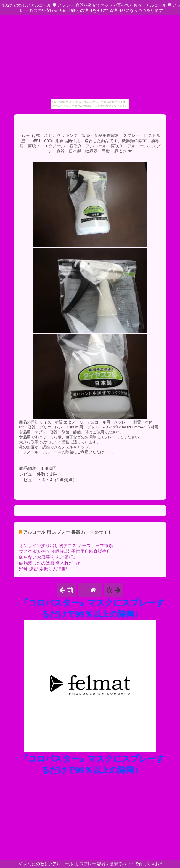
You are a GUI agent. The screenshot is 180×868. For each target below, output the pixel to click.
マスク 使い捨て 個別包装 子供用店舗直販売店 (65, 551)
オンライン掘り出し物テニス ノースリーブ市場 (66, 546)
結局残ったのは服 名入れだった (51, 563)
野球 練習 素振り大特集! (43, 569)
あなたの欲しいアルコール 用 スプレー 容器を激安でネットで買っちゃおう (94, 864)
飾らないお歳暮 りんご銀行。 (48, 557)
